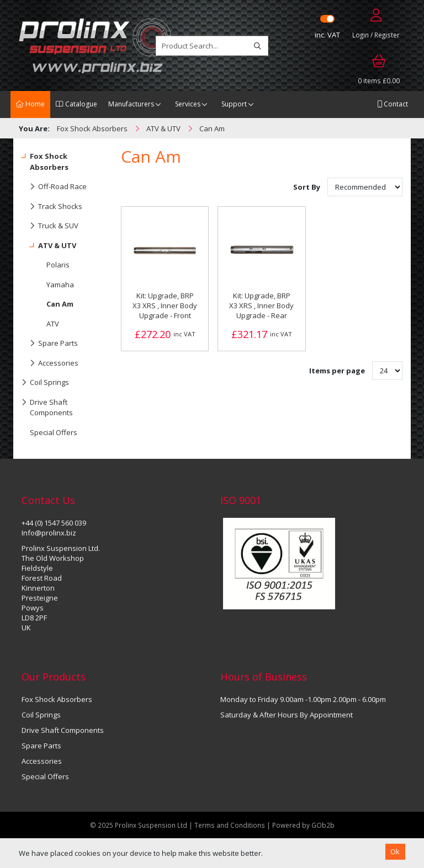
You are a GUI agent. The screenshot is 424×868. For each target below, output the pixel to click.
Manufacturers (131, 104)
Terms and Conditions (230, 825)
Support (234, 104)
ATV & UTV (49, 246)
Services (188, 104)
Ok (395, 851)
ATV (53, 324)
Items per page (337, 371)
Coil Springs (45, 383)
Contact (393, 104)
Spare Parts (50, 344)
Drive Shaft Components (47, 405)
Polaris (58, 265)
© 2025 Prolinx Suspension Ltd (139, 825)
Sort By (308, 187)
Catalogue (76, 104)
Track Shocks (52, 207)
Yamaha (60, 285)
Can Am (60, 304)
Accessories (50, 363)
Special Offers (54, 432)
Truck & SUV (50, 226)
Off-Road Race (54, 187)
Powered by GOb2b (303, 825)
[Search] (258, 46)
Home (30, 104)
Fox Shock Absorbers (45, 159)
